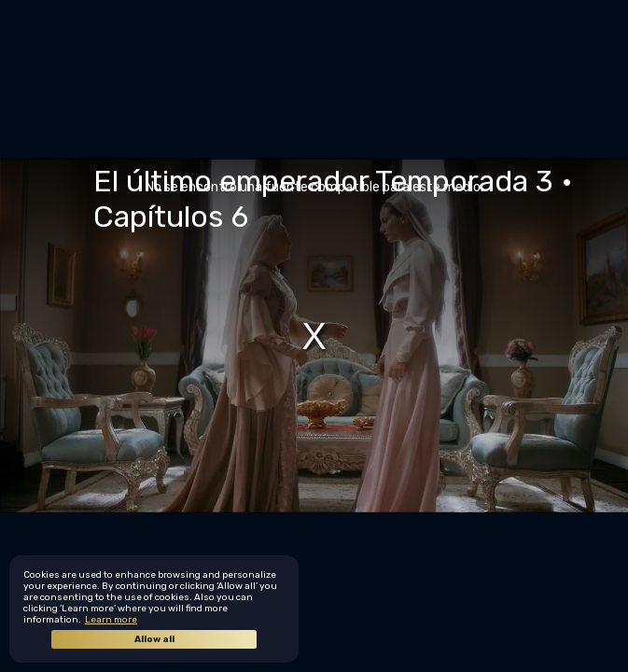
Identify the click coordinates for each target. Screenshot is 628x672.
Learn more (111, 620)
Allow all (154, 639)
